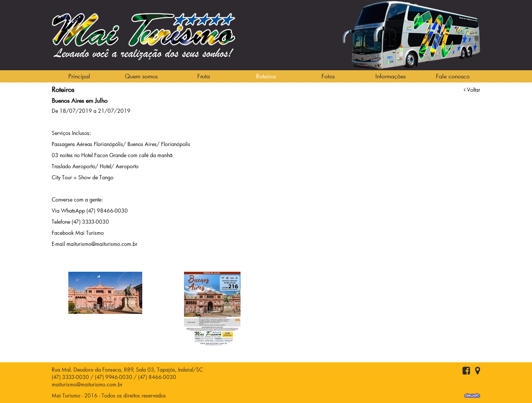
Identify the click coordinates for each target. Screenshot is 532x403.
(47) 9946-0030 (114, 377)
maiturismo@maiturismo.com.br (87, 384)
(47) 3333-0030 (70, 377)
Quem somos (141, 76)
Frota (204, 76)
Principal (79, 76)
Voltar (472, 90)
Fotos (328, 76)
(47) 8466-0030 (157, 377)
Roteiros (266, 76)
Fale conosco (453, 76)
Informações (391, 76)
